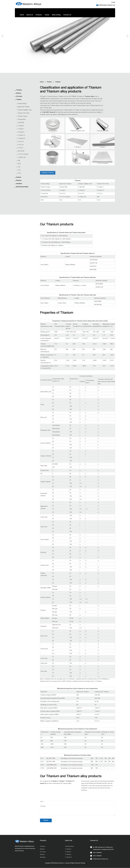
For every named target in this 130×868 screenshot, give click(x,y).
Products (39, 15)
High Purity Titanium (23, 107)
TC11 (19, 170)
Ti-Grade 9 (21, 132)
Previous (2, 37)
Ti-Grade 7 (21, 129)
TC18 (19, 173)
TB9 (19, 161)
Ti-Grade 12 (21, 135)
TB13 (19, 164)
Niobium (19, 93)
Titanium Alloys (22, 104)
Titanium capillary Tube (25, 110)
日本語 (113, 3)
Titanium (19, 100)
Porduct (49, 82)
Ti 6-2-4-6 (20, 145)
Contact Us (67, 15)
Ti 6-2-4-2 (20, 142)
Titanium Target (22, 116)
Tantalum (19, 90)
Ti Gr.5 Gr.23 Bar (45, 191)
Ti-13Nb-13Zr (22, 158)
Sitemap (83, 863)
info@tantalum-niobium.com (107, 5)
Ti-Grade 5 (21, 126)
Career (47, 15)
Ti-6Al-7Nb (21, 123)
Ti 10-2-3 (20, 148)
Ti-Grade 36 (21, 139)
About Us (30, 15)
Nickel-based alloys (22, 187)
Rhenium (19, 181)
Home (22, 15)
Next (128, 37)
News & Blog (56, 15)
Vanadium (19, 184)
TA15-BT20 (21, 151)
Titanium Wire (22, 120)
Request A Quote (48, 173)
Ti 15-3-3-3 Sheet (23, 154)
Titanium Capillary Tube (78, 131)
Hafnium (19, 177)
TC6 (19, 167)
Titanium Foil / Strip (23, 113)
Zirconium (19, 96)
